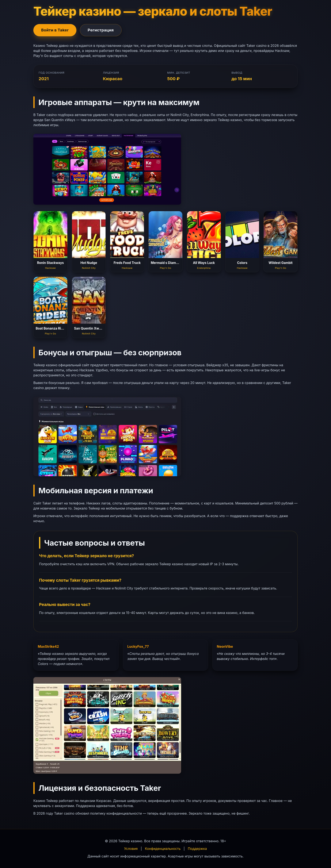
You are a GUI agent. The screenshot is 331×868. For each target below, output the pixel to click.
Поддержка (197, 849)
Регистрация (101, 30)
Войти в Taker (55, 30)
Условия (131, 849)
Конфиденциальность (163, 849)
